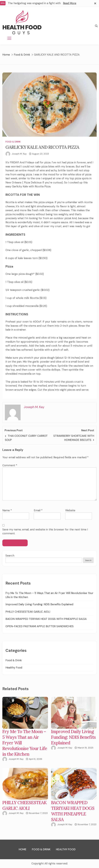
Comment (10, 465)
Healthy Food (14, 668)
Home (23, 849)
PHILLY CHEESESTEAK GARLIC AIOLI (28, 612)
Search (10, 556)
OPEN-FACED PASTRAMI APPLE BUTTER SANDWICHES (40, 626)
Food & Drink (13, 142)
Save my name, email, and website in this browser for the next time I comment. (45, 531)
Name (7, 510)
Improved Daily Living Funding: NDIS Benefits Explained (39, 604)
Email (38, 510)
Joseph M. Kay (19, 154)
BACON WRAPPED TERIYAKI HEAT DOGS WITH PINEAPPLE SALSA (46, 619)
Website (70, 510)
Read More (70, 3)
